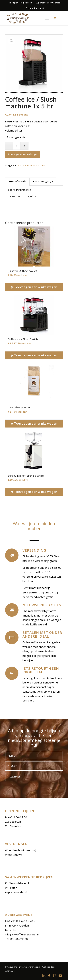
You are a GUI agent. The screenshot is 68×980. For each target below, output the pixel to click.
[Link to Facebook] (49, 975)
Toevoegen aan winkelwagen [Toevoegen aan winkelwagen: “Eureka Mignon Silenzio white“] (34, 492)
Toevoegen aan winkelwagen (23, 154)
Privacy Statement (35, 8)
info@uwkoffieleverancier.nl (22, 934)
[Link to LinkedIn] (44, 975)
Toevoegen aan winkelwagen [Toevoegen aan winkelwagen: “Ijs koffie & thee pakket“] (34, 287)
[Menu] (47, 18)
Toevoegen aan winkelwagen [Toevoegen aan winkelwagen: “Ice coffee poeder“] (34, 424)
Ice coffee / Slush (26, 165)
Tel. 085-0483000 (16, 939)
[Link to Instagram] (55, 975)
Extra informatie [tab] (17, 181)
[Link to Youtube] (60, 975)
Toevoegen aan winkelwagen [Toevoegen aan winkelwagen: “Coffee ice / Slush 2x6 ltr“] (34, 355)
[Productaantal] (17, 146)
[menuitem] (21, 3)
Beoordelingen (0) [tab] (43, 181)
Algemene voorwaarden (48, 3)
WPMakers (10, 971)
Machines (40, 165)
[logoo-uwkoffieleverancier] (28, 18)
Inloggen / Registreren (20, 3)
